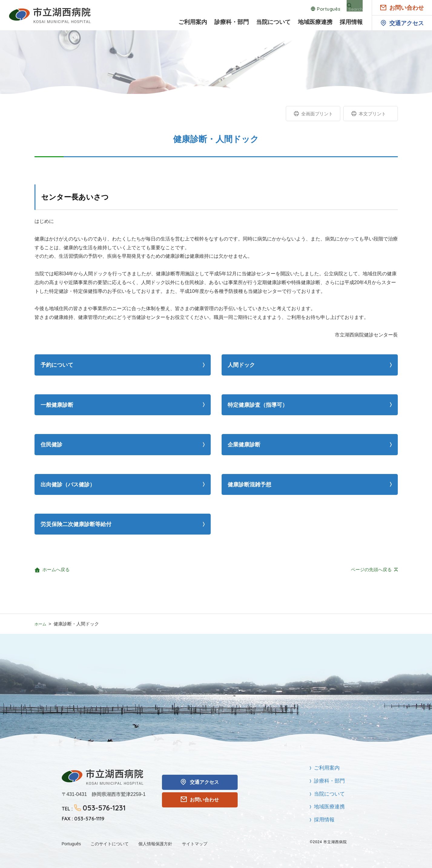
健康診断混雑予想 (249, 485)
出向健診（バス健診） (68, 485)
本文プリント (372, 114)
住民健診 (51, 445)
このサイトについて (110, 844)
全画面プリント (317, 114)
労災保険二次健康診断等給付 (76, 524)
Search (355, 9)
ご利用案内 (193, 22)
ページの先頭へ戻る (371, 570)
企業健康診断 (244, 445)
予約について (57, 365)
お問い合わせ (407, 8)
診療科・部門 (232, 22)
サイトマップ (195, 844)
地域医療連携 (315, 22)
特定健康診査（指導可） (258, 405)
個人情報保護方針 (155, 844)
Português (323, 9)
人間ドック (241, 365)
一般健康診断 (57, 405)
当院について (273, 22)
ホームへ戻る (56, 570)
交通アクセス (407, 23)
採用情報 (351, 22)
